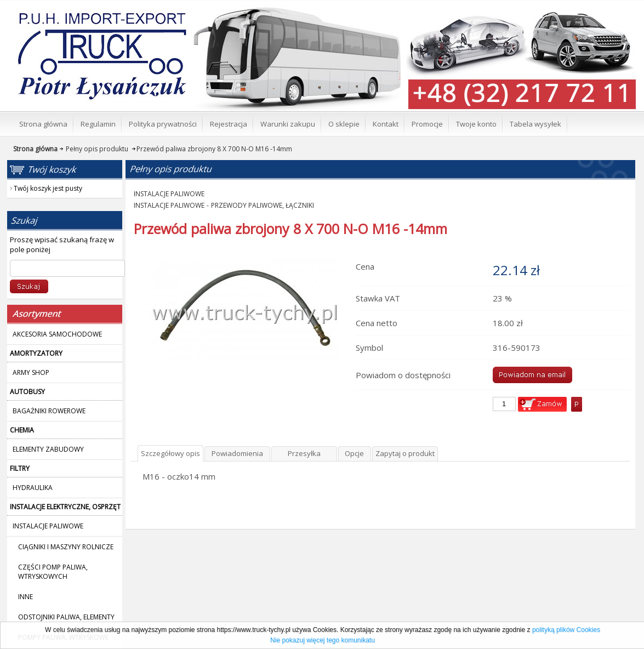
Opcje (354, 453)
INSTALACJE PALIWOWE (169, 194)
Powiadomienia (237, 453)
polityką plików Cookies (566, 630)
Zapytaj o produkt (405, 453)
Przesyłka (304, 453)
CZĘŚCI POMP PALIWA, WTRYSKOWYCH (53, 572)
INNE (25, 597)
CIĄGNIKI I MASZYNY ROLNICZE (66, 547)
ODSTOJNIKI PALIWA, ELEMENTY (66, 617)
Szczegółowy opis (170, 453)
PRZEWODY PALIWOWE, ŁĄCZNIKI (263, 205)
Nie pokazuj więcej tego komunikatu (323, 640)
